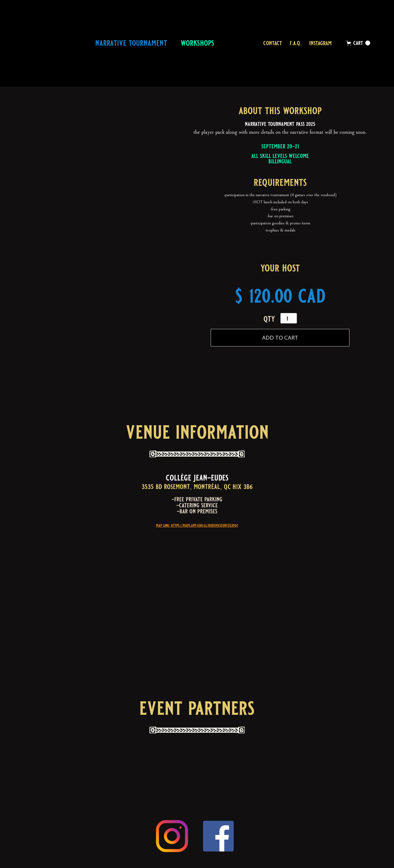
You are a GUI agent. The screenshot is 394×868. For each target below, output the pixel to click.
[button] (358, 43)
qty (269, 319)
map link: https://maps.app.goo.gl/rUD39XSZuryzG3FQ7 (197, 525)
